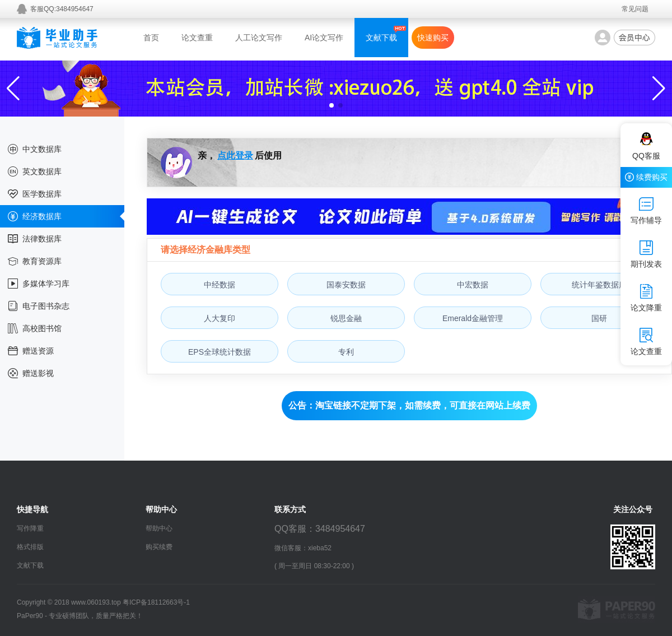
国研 (599, 318)
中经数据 (220, 285)
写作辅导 (646, 211)
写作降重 (30, 528)
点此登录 (235, 155)
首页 (151, 38)
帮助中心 (159, 528)
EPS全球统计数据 (220, 352)
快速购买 (433, 38)
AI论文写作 (324, 38)
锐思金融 (346, 318)
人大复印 (220, 318)
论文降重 (646, 298)
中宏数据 (473, 285)
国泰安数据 (346, 285)
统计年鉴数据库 (599, 285)
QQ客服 (646, 146)
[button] (332, 105)
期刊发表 (646, 254)
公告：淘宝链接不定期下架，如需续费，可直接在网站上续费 (409, 405)
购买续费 (159, 547)
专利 (346, 352)
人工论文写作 (259, 38)
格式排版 (30, 547)
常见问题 (635, 9)
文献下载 (381, 38)
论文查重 (197, 38)
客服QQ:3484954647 (62, 9)
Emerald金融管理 (473, 318)
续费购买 (646, 177)
